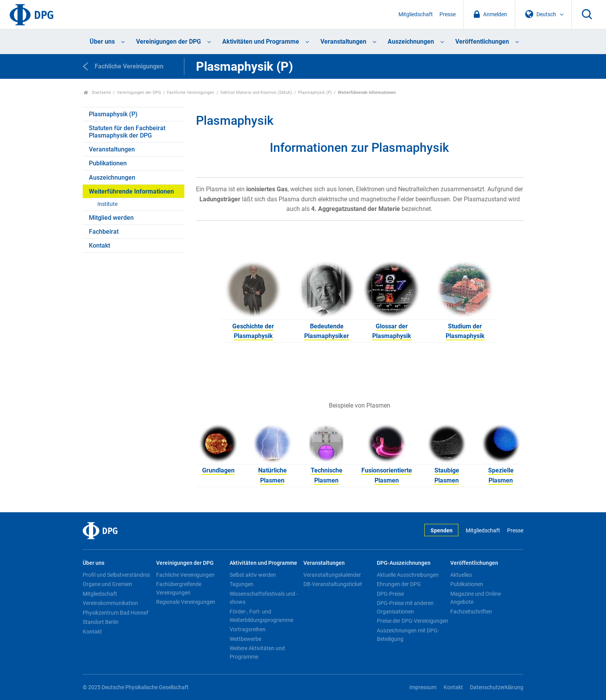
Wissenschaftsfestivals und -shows (264, 598)
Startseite (97, 93)
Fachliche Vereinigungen (191, 93)
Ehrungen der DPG (399, 584)
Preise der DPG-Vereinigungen (413, 621)
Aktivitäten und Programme (261, 42)
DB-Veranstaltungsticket (333, 584)
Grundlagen (218, 470)
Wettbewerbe (245, 639)
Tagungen (242, 584)
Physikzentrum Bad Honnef (116, 613)
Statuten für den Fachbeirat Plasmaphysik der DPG (127, 132)
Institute (107, 204)
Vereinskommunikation (110, 603)
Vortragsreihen (248, 629)
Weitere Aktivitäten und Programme (257, 652)
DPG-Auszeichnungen (404, 563)
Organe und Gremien (107, 584)
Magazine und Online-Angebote (476, 598)
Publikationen (108, 163)
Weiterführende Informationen (131, 191)
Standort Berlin (101, 622)
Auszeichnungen (411, 42)
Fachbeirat (104, 232)
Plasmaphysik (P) (315, 93)
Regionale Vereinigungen (186, 602)
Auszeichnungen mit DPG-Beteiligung (408, 635)
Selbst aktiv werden (253, 575)
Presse (448, 14)
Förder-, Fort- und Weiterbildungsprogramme (261, 616)
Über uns (102, 42)
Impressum (423, 687)
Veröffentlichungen (482, 42)
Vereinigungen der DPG (169, 42)
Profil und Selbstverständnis (116, 575)
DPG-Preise (390, 594)
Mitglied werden (111, 218)
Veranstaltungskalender (332, 575)
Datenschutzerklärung (497, 687)
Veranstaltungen (343, 42)
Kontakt (100, 246)
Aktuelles (461, 575)
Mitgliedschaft (416, 14)
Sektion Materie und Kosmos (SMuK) (256, 93)
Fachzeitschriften (471, 612)
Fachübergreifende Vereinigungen (179, 588)
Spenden (442, 531)
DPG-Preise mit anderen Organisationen (405, 607)
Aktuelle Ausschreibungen (408, 575)
